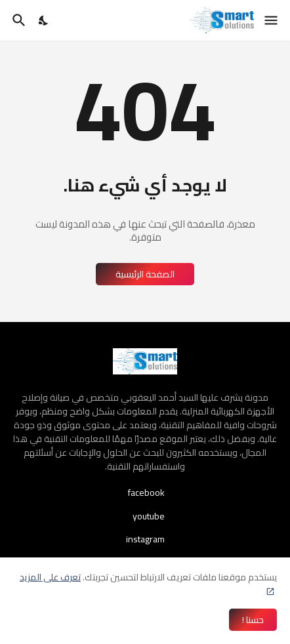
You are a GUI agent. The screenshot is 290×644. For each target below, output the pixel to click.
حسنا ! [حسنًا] (253, 620)
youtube (149, 516)
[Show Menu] (272, 20)
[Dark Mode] (44, 20)
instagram (145, 538)
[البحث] (17, 20)
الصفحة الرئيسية (145, 274)
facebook (146, 494)
